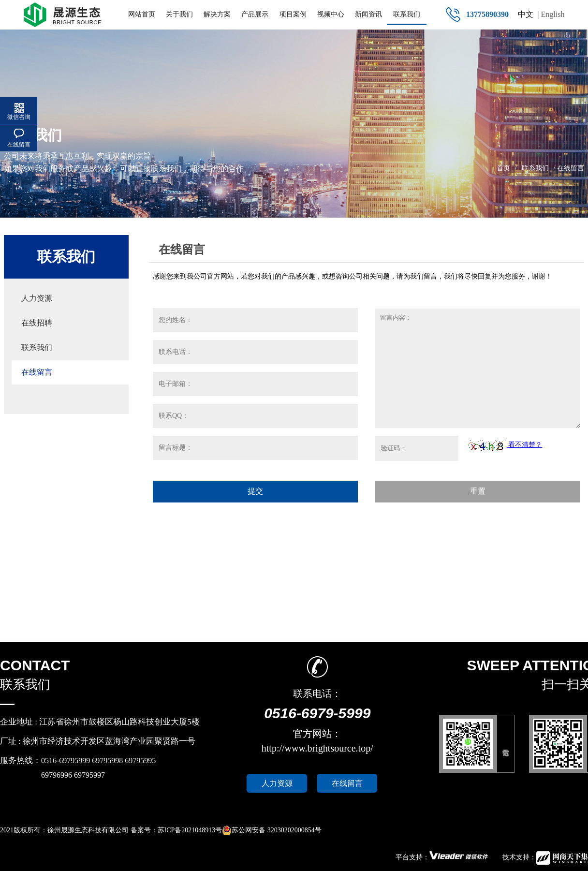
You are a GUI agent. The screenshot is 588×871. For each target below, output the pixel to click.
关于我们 (179, 14)
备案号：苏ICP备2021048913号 (176, 830)
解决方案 (217, 14)
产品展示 (255, 14)
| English (551, 14)
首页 (503, 168)
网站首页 (142, 14)
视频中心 (331, 14)
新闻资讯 (368, 14)
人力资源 (37, 298)
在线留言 (37, 372)
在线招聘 (37, 323)
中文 (526, 14)
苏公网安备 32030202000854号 (272, 830)
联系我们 (407, 14)
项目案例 (293, 14)
